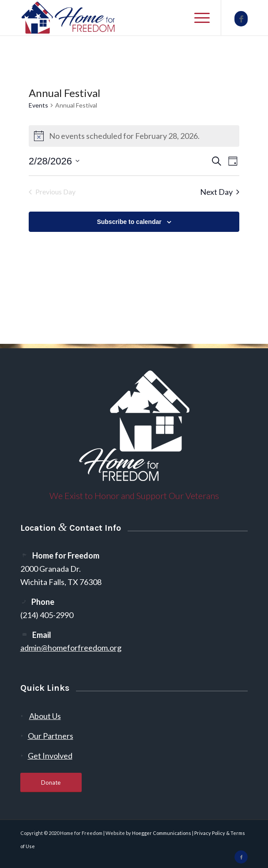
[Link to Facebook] (241, 19)
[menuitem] (198, 18)
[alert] (134, 136)
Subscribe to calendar (129, 222)
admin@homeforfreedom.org (71, 648)
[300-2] (111, 18)
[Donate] (51, 783)
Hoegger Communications (162, 833)
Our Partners (51, 736)
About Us (45, 716)
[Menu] (198, 18)
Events (38, 105)
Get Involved (50, 756)
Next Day (220, 192)
